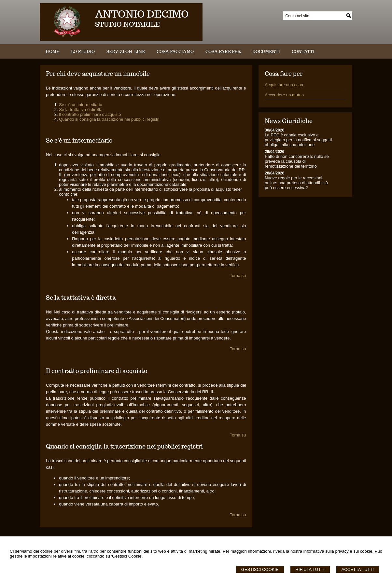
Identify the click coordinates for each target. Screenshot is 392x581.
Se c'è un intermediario (81, 105)
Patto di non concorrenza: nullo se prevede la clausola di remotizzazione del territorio (297, 161)
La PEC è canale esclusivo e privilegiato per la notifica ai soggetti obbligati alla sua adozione (298, 140)
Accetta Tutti (358, 569)
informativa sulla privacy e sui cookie (338, 551)
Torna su (238, 276)
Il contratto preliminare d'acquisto (90, 114)
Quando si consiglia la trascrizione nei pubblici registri (109, 119)
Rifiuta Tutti (310, 569)
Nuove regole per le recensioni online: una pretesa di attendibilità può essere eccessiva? (296, 183)
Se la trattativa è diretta (81, 110)
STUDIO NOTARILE (127, 24)
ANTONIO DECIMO (142, 14)
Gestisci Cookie (260, 569)
